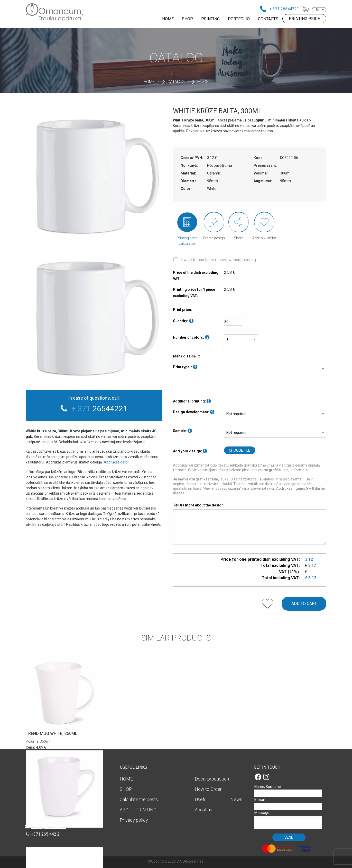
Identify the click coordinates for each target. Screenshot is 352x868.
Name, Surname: (290, 791)
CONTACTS (268, 19)
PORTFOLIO (239, 19)
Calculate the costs (139, 799)
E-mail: (290, 804)
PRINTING (210, 19)
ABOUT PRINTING (138, 810)
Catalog (176, 82)
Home (149, 82)
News (236, 799)
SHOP (187, 19)
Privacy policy (134, 820)
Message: (290, 820)
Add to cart (304, 604)
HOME (168, 19)
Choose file (240, 450)
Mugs (203, 82)
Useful (201, 799)
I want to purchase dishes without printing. (219, 260)
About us (203, 810)
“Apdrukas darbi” (116, 462)
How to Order (208, 789)
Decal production (212, 779)
